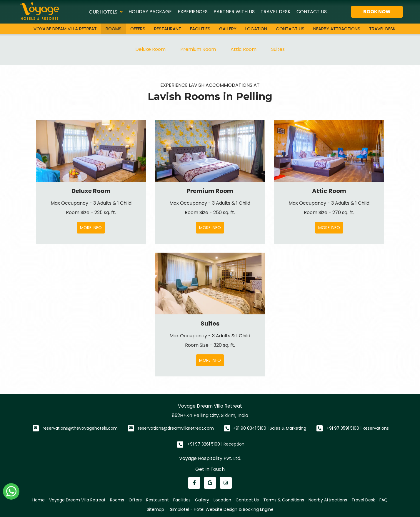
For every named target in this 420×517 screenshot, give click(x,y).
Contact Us (312, 12)
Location (256, 29)
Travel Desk (276, 12)
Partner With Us (234, 12)
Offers (138, 29)
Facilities (200, 29)
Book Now (377, 12)
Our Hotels (106, 12)
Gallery (228, 29)
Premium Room (198, 49)
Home (39, 500)
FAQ (384, 500)
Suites (278, 49)
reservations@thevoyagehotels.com (80, 428)
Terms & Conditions (284, 500)
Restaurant (168, 29)
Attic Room (244, 49)
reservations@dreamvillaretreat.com (176, 428)
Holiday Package (150, 12)
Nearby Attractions (337, 29)
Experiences (193, 12)
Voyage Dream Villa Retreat (65, 29)
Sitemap (155, 509)
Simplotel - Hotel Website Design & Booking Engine (222, 509)
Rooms (114, 29)
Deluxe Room (150, 49)
